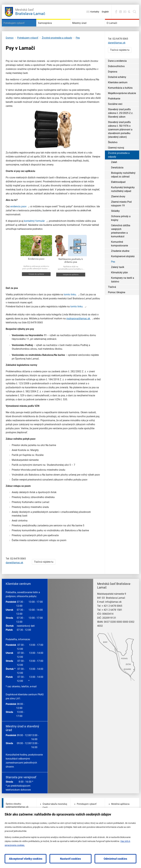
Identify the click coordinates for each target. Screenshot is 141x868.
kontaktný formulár (34, 235)
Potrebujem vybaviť (15, 30)
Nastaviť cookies (70, 859)
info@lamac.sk (113, 616)
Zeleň (114, 177)
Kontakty (95, 12)
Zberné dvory (118, 211)
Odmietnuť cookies (115, 859)
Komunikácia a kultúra (120, 102)
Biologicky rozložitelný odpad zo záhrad (123, 189)
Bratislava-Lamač (30, 11)
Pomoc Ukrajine (117, 307)
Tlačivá (112, 301)
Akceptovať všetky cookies (26, 859)
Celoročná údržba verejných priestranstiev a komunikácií (121, 245)
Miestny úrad (84, 28)
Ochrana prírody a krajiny (121, 233)
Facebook (116, 12)
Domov (10, 52)
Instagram (120, 12)
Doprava (113, 86)
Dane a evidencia (117, 75)
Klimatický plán (119, 287)
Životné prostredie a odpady (57, 52)
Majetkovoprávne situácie (122, 108)
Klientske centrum (118, 97)
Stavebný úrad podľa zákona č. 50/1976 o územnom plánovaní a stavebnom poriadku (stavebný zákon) (120, 144)
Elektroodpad (118, 196)
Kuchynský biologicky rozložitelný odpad (123, 204)
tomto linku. (70, 309)
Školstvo (113, 157)
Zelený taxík (118, 282)
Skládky (115, 225)
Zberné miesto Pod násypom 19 (121, 218)
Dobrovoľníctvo (116, 81)
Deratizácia (117, 182)
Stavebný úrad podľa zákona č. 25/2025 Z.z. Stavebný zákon (121, 128)
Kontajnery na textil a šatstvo (123, 294)
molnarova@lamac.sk (79, 333)
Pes (78, 52)
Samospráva (50, 28)
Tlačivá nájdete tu (44, 576)
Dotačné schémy (117, 91)
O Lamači (116, 28)
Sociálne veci (115, 118)
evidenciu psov (18, 221)
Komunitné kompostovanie (119, 258)
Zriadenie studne (120, 265)
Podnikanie (114, 113)
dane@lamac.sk (14, 577)
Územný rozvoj (116, 162)
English (105, 12)
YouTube (125, 12)
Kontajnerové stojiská (123, 271)
